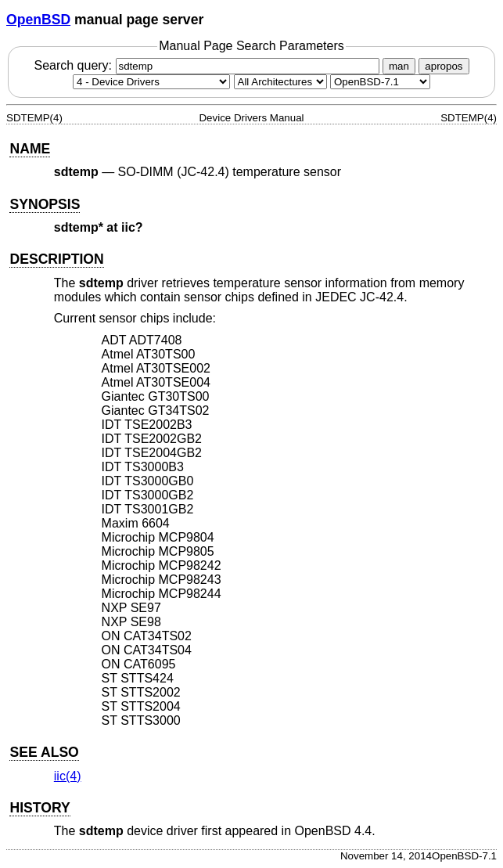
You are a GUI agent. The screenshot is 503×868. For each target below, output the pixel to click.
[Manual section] (151, 82)
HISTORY (40, 808)
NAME (30, 149)
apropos (444, 66)
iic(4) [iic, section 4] (68, 776)
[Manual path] (380, 82)
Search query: (208, 65)
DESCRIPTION (56, 259)
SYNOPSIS (45, 204)
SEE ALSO (44, 752)
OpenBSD (38, 20)
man (399, 66)
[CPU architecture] (280, 82)
